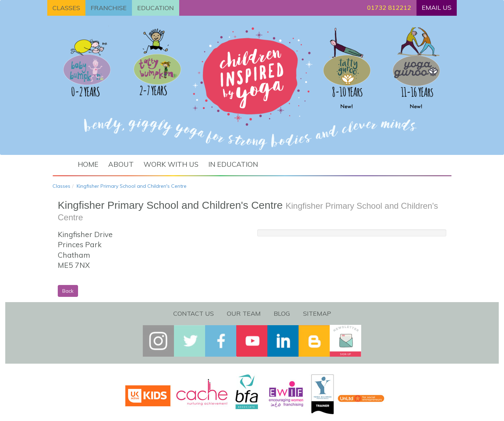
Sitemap (317, 313)
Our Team (244, 313)
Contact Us (194, 313)
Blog (282, 313)
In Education (233, 164)
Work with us (171, 164)
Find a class (303, 159)
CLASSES (66, 8)
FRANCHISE (109, 8)
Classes (61, 186)
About (121, 164)
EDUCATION (156, 8)
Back (68, 291)
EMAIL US (437, 8)
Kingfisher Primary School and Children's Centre (132, 186)
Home (88, 164)
